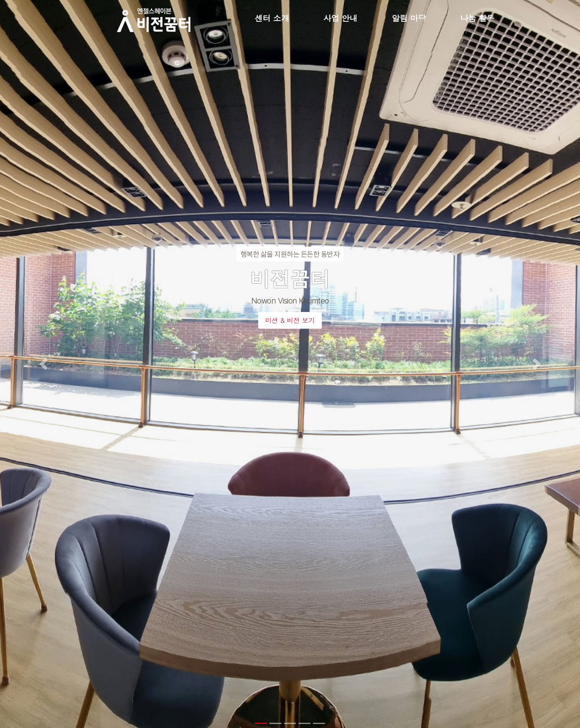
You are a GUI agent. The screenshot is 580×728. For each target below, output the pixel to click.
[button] (43, 364)
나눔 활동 (477, 18)
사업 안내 (341, 18)
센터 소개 (272, 18)
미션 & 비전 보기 (290, 320)
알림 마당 (409, 18)
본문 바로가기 (0, 0)
